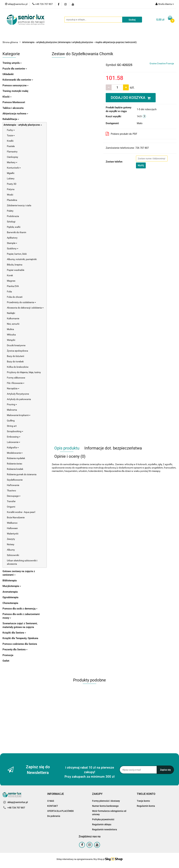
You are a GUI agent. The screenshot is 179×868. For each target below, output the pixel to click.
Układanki (8, 74)
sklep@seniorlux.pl (18, 802)
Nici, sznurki (13, 324)
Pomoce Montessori (14, 102)
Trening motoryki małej (15, 91)
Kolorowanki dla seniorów (18, 80)
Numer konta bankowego (105, 806)
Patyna (11, 189)
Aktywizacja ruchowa (15, 114)
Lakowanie (14, 442)
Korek (10, 275)
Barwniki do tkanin (17, 232)
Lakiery (11, 178)
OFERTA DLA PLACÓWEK (61, 811)
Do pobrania (54, 816)
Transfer (11, 501)
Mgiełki (11, 173)
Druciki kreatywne (16, 345)
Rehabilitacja (11, 119)
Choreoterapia (10, 603)
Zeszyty (11, 539)
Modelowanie (15, 453)
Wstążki (11, 340)
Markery (12, 162)
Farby (11, 130)
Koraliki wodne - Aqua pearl (21, 512)
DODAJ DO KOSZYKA (131, 98)
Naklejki (11, 313)
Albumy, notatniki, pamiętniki (22, 259)
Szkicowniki (13, 555)
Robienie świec (15, 464)
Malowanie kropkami (19, 415)
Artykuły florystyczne (18, 394)
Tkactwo (11, 491)
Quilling (11, 421)
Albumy (11, 550)
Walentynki (13, 534)
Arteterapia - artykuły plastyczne (23, 125)
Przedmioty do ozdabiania (21, 302)
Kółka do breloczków (18, 367)
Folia (9, 292)
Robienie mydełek (16, 458)
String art (12, 426)
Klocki (7, 97)
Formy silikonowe (16, 378)
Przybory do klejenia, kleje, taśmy (24, 372)
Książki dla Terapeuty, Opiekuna (20, 638)
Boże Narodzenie (16, 517)
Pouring (12, 404)
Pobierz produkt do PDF (121, 134)
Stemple (12, 243)
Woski (10, 195)
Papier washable (16, 270)
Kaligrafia (13, 447)
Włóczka (11, 335)
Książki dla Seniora (14, 633)
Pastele (11, 146)
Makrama (12, 410)
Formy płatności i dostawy (106, 801)
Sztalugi (11, 222)
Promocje (8, 655)
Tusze (11, 135)
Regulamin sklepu (102, 824)
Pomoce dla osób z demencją (20, 609)
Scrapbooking (15, 431)
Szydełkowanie (15, 480)
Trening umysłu (12, 63)
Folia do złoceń (15, 297)
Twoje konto (143, 801)
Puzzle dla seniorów (15, 69)
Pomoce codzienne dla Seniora (20, 644)
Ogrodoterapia (10, 597)
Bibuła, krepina (15, 265)
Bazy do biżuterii (15, 356)
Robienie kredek (15, 469)
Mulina (10, 329)
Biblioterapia (10, 581)
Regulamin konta (146, 806)
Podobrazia (13, 216)
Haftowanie (13, 485)
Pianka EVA (13, 286)
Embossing (14, 437)
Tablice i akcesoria (13, 108)
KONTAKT (53, 806)
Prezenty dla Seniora (15, 649)
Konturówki (14, 168)
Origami (11, 507)
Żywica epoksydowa (17, 351)
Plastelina (12, 200)
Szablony (13, 248)
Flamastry (12, 152)
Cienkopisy (13, 157)
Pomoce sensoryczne (16, 85)
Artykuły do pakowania (19, 399)
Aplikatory (12, 238)
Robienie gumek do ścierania (22, 474)
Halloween (12, 528)
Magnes (11, 281)
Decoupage (14, 496)
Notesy (11, 544)
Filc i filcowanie (16, 383)
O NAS (51, 801)
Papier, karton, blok (17, 254)
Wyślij (141, 165)
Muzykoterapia (12, 586)
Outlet (6, 661)
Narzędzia (13, 388)
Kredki (10, 141)
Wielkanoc (12, 523)
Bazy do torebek (15, 361)
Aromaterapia (10, 592)
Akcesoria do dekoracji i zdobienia (25, 308)
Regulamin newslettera (105, 829)
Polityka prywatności (103, 819)
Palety (10, 211)
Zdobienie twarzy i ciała (19, 205)
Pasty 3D (12, 184)
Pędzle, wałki (14, 227)
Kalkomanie (13, 318)
